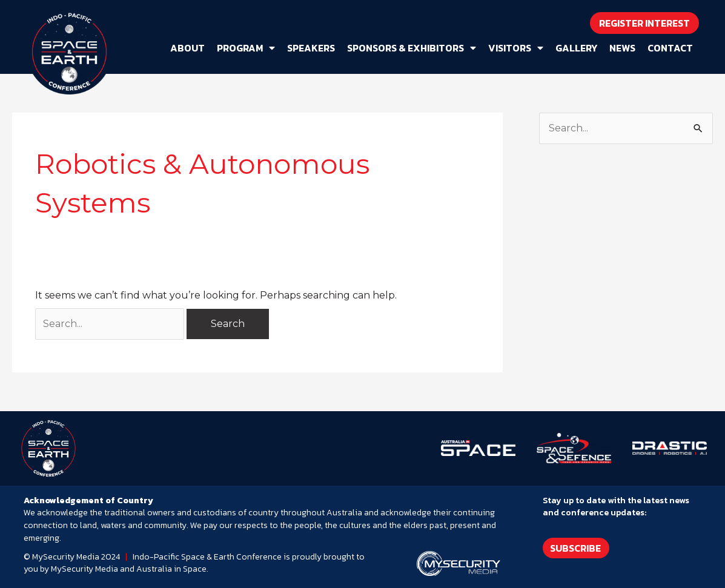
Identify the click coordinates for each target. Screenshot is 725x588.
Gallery (576, 48)
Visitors (516, 48)
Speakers (311, 48)
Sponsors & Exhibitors (412, 48)
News (622, 48)
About (187, 48)
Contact (670, 48)
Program (246, 48)
